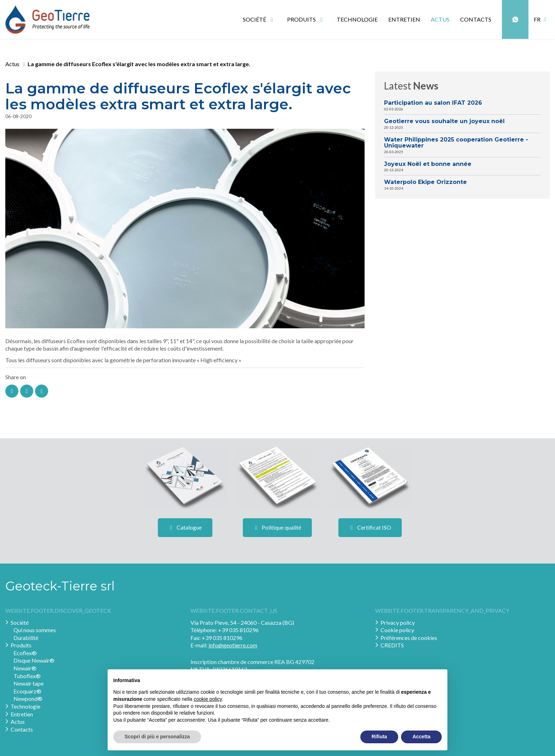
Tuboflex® (27, 676)
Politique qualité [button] (277, 527)
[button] (542, 19)
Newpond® (28, 699)
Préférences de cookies (409, 638)
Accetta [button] (421, 737)
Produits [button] (306, 19)
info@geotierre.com (233, 645)
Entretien (404, 19)
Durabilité (26, 638)
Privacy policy (398, 622)
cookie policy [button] (208, 699)
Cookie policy (397, 630)
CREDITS (392, 645)
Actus (440, 19)
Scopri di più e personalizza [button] (157, 737)
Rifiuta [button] (379, 737)
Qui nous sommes (35, 630)
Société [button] (259, 19)
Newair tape (28, 683)
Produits (21, 645)
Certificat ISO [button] (370, 527)
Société (20, 622)
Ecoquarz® (27, 691)
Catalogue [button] (185, 527)
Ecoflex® (25, 653)
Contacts (476, 19)
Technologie (357, 19)
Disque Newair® (34, 660)
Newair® (25, 668)
